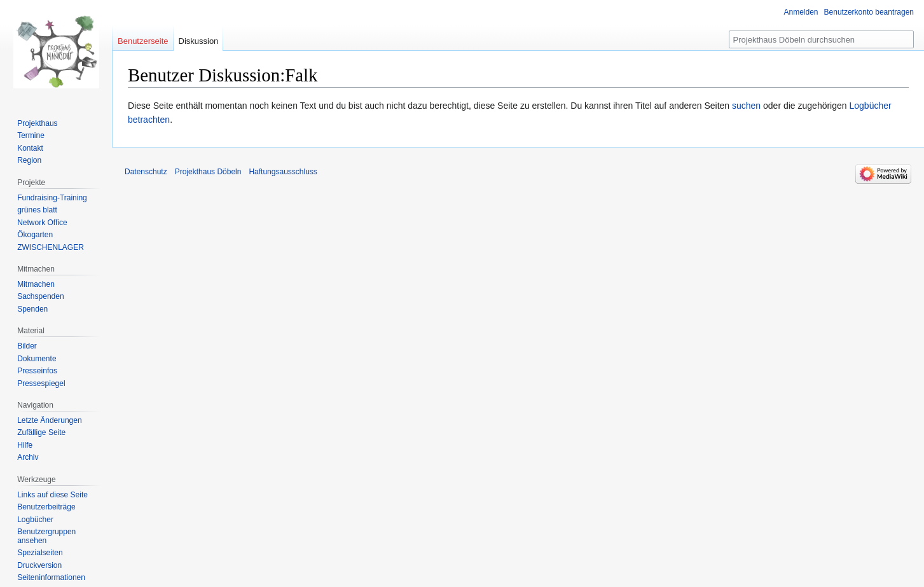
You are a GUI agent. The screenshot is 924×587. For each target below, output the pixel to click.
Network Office (42, 223)
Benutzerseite (143, 41)
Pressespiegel (41, 383)
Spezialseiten (40, 553)
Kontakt (30, 148)
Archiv (28, 457)
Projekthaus (37, 123)
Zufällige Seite (41, 432)
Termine (31, 135)
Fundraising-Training (52, 198)
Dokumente (37, 359)
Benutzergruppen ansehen (46, 536)
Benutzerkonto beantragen (869, 12)
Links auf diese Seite (52, 495)
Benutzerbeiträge (46, 507)
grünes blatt (37, 210)
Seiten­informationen (51, 577)
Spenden (32, 309)
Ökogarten (35, 235)
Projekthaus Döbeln (208, 172)
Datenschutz (146, 172)
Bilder (27, 346)
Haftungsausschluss (283, 172)
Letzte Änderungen (49, 420)
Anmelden (801, 12)
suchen (746, 106)
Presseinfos (37, 371)
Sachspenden (40, 296)
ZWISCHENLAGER (51, 247)
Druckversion (39, 565)
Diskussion (199, 41)
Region (29, 160)
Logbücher (35, 520)
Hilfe (25, 445)
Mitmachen (36, 284)
